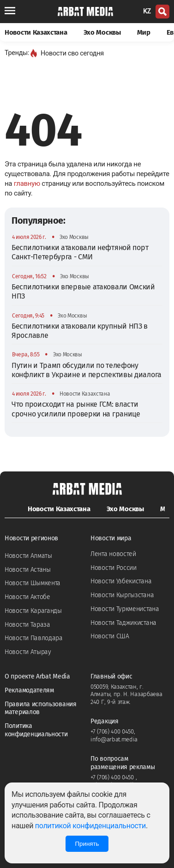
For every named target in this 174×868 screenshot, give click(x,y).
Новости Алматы (28, 556)
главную (27, 183)
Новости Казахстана (36, 32)
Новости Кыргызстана (122, 595)
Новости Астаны (28, 570)
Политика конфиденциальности (36, 730)
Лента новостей (113, 554)
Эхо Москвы (102, 32)
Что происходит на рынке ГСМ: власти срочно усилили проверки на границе (76, 409)
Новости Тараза (27, 625)
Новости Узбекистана (121, 581)
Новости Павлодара (34, 638)
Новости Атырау (28, 652)
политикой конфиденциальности (90, 826)
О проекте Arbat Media (37, 676)
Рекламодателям (29, 690)
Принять (87, 844)
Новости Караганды (33, 611)
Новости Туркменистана (125, 609)
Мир (144, 32)
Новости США (110, 636)
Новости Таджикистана (123, 623)
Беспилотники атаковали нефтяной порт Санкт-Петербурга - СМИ (80, 252)
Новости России (114, 568)
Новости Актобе (27, 597)
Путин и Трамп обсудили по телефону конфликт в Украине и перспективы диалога (87, 370)
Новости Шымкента (33, 583)
